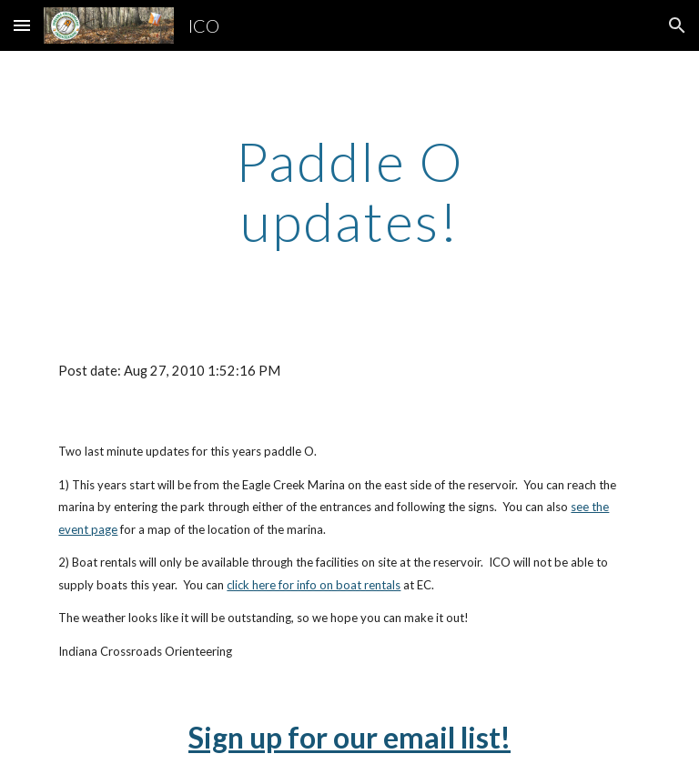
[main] (349, 191)
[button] (22, 25)
